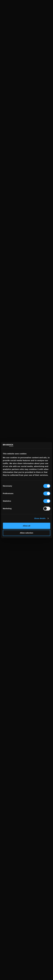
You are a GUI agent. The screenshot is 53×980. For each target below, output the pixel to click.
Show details (40, 518)
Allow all (26, 526)
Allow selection (26, 533)
